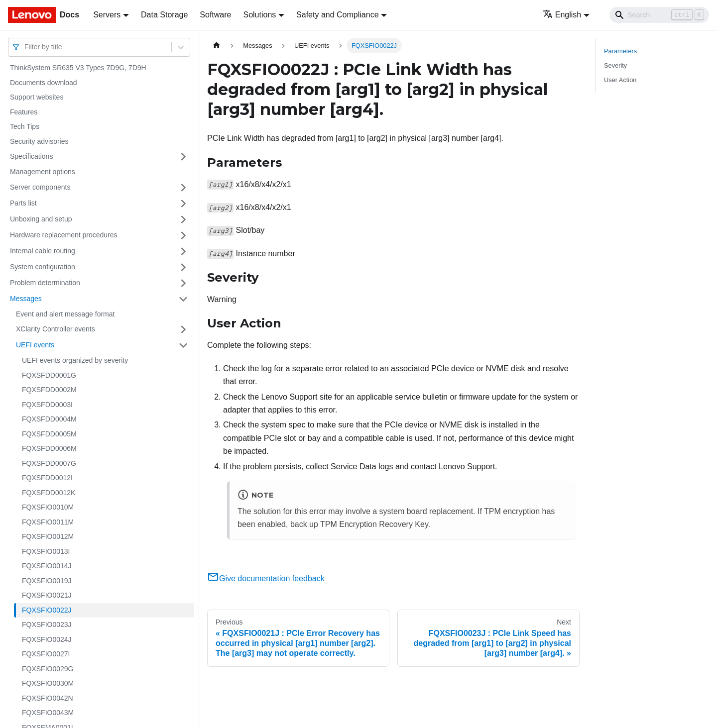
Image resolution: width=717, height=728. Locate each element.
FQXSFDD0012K (49, 493)
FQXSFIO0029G (48, 669)
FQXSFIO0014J (47, 566)
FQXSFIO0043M (48, 713)
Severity (615, 65)
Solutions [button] (259, 15)
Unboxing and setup (41, 219)
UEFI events (35, 345)
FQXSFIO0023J (47, 624)
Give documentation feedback (266, 578)
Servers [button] (107, 15)
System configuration (43, 267)
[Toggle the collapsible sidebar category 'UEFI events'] (183, 345)
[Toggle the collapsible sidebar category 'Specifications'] (183, 157)
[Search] (659, 15)
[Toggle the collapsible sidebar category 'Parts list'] (183, 204)
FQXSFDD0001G (49, 375)
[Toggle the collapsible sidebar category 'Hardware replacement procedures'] (183, 235)
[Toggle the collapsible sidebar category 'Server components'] (183, 188)
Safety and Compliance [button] (337, 15)
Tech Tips (25, 126)
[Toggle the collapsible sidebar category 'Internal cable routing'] (183, 251)
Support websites (37, 97)
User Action (620, 80)
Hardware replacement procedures (64, 235)
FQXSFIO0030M (48, 683)
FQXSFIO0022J (47, 610)
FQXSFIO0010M (48, 507)
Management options (43, 172)
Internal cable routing (43, 251)
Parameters (620, 51)
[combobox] (25, 47)
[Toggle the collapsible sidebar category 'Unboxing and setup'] (183, 219)
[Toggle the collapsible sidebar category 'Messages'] (183, 299)
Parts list (23, 203)
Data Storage (164, 15)
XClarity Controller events (56, 329)
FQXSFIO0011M (48, 522)
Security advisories (39, 141)
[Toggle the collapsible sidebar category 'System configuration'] (183, 267)
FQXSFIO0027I (46, 654)
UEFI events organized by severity (75, 360)
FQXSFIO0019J (47, 581)
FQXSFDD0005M (49, 434)
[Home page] (217, 46)
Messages (26, 299)
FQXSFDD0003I (47, 405)
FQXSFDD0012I (47, 478)
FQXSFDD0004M (49, 419)
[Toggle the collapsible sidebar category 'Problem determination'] (183, 283)
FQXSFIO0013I (46, 551)
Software (215, 15)
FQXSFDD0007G (49, 463)
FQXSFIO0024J (47, 639)
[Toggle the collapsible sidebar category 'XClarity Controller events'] (183, 329)
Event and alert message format (65, 314)
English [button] (562, 15)
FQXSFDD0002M (49, 390)
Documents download (44, 83)
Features (24, 112)
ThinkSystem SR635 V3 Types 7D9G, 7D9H (78, 68)
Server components (40, 187)
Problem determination (45, 283)
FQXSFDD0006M (49, 448)
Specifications (31, 156)
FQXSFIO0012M (48, 536)
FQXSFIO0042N (48, 698)
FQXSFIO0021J (47, 595)
